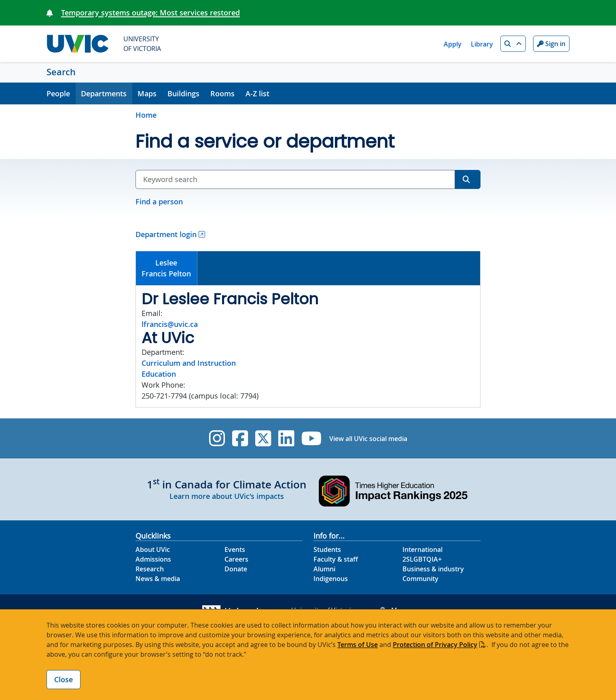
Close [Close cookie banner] (64, 679)
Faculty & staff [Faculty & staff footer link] (336, 559)
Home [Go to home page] (146, 115)
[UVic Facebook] (240, 438)
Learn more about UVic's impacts (227, 496)
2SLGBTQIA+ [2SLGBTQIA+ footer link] (422, 559)
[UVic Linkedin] (286, 438)
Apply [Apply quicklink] (453, 44)
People (58, 93)
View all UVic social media (368, 439)
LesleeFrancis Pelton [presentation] (166, 268)
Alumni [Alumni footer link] (324, 569)
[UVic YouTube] (312, 438)
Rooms (222, 93)
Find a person (159, 202)
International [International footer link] (422, 549)
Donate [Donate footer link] (236, 569)
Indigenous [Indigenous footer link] (331, 579)
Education (159, 374)
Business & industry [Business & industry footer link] (433, 569)
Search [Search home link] (61, 72)
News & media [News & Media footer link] (158, 579)
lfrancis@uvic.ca (170, 324)
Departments (104, 93)
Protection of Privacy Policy (435, 645)
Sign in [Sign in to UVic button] (551, 44)
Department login (166, 234)
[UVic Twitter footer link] (263, 438)
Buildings (183, 93)
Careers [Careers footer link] (236, 559)
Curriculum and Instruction (189, 363)
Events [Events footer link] (235, 549)
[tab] (167, 268)
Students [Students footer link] (327, 549)
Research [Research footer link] (150, 569)
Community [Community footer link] (420, 579)
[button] (513, 44)
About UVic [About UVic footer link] (153, 549)
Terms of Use (358, 645)
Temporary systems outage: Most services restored (150, 13)
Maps (147, 93)
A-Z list (257, 93)
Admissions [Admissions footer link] (153, 559)
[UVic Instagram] (217, 438)
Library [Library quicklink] (482, 44)
